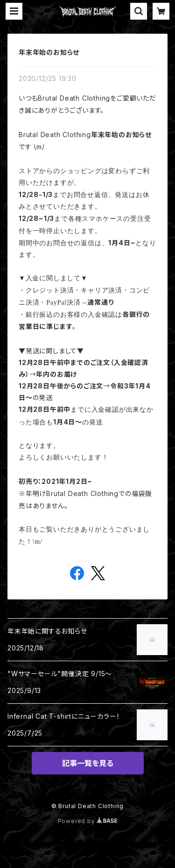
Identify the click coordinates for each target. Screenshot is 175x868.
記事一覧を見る (88, 763)
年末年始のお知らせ (49, 52)
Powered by (88, 821)
